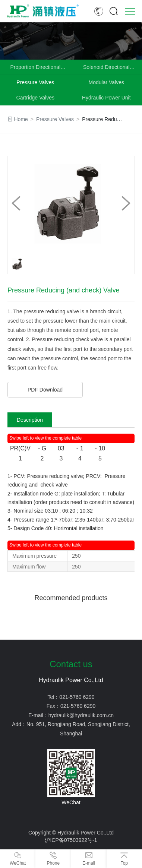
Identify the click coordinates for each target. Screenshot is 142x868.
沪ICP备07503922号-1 (71, 840)
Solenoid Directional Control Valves (106, 69)
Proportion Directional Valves (35, 69)
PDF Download (45, 390)
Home (21, 119)
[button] (126, 203)
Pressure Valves (35, 82)
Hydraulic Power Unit (106, 98)
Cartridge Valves (35, 98)
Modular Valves (106, 82)
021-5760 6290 (77, 697)
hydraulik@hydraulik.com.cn (81, 715)
